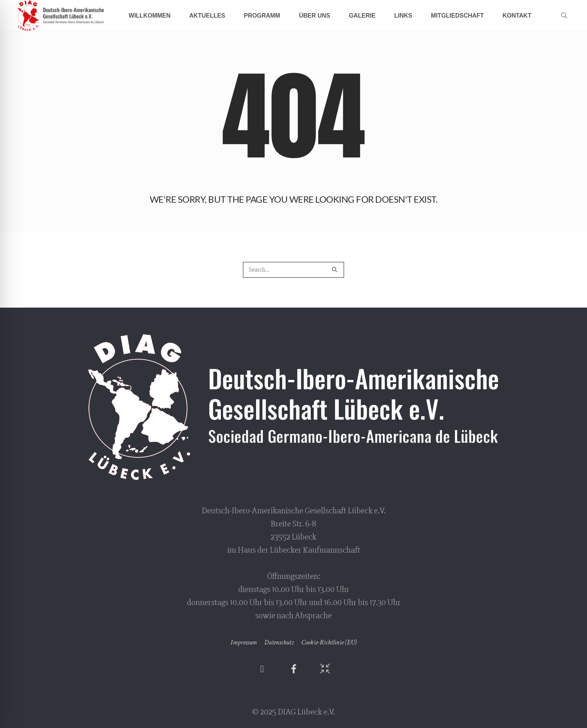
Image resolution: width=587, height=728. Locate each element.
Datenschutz (279, 642)
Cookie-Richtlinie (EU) (329, 642)
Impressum (244, 642)
